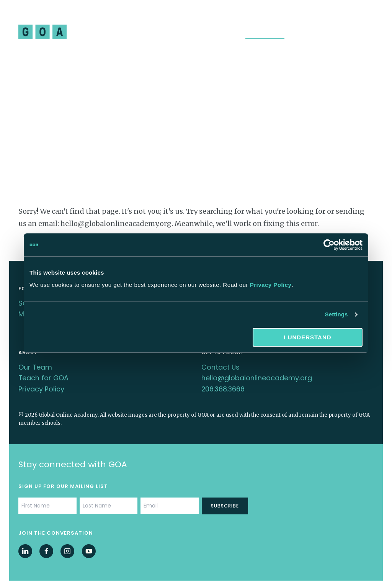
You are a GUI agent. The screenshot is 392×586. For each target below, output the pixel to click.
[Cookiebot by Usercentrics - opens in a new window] (329, 245)
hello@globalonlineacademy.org (257, 375)
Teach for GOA (44, 375)
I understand (307, 337)
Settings (336, 314)
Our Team (35, 365)
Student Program (103, 32)
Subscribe (225, 502)
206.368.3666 (224, 385)
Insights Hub (265, 32)
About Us (225, 32)
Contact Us (221, 365)
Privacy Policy (271, 285)
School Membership (320, 32)
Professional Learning (171, 32)
